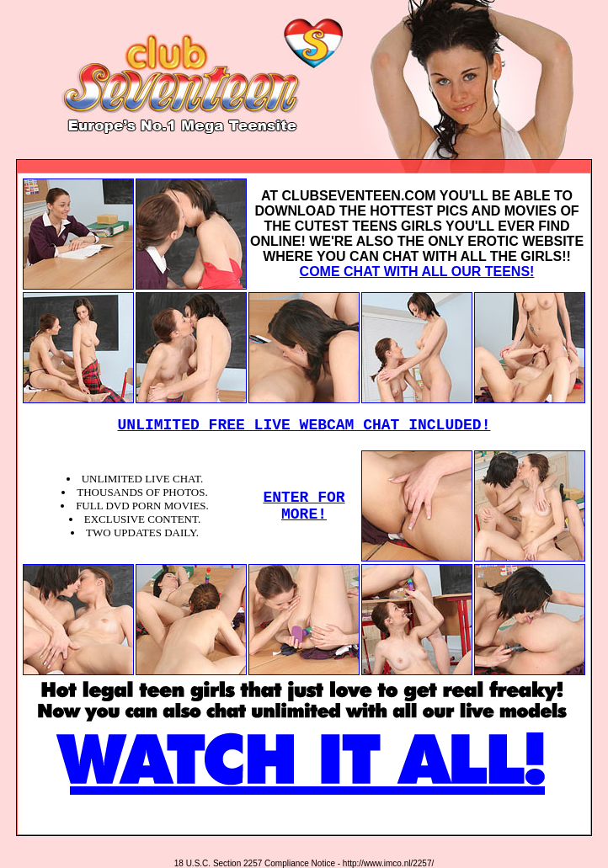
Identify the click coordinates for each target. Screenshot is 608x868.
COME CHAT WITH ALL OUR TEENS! (417, 272)
